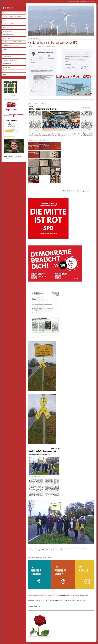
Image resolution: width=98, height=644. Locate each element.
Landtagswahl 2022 (8, 27)
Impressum (87, 2)
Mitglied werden (7, 56)
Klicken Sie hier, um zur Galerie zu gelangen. (76, 191)
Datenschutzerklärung (77, 2)
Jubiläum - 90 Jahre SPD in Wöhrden (13, 42)
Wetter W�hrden (11, 120)
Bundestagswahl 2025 (9, 35)
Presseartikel (6, 67)
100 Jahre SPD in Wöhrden (10, 46)
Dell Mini (14, 95)
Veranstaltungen (7, 64)
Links (4, 71)
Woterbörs (5, 49)
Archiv (4, 75)
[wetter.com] (9, 131)
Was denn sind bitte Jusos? (10, 60)
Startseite (68, 2)
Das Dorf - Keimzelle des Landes (12, 17)
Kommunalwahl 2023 (8, 24)
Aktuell (4, 13)
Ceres (4, 20)
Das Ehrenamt (7, 53)
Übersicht (93, 2)
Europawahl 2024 (7, 31)
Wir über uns (6, 38)
